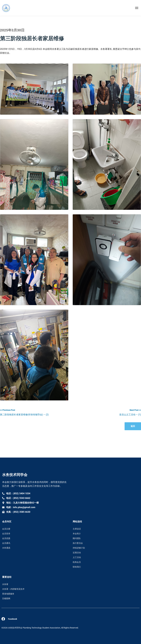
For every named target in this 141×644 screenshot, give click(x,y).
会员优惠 (6, 538)
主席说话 (77, 529)
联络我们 (77, 567)
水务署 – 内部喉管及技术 (13, 589)
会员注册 (6, 529)
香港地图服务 (8, 594)
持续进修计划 (79, 548)
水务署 (5, 584)
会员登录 (6, 534)
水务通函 (6, 548)
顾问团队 (77, 538)
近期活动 (77, 553)
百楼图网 (6, 599)
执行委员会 (78, 543)
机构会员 (77, 562)
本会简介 (77, 534)
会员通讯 (6, 543)
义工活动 (77, 557)
